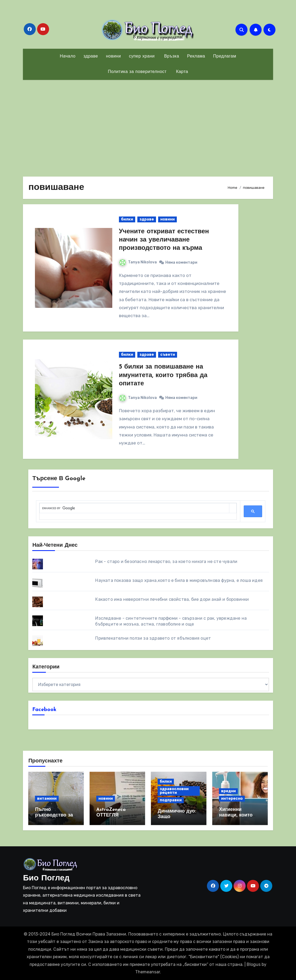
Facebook (44, 710)
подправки (171, 800)
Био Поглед (46, 878)
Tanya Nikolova (138, 262)
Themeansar (148, 972)
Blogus (254, 964)
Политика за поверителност (137, 72)
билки (127, 219)
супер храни (142, 56)
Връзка (171, 56)
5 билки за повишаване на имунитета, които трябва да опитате (163, 375)
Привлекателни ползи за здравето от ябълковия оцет (153, 638)
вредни (228, 791)
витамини (47, 799)
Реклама (196, 56)
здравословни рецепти (174, 791)
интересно (232, 799)
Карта (181, 72)
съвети (168, 355)
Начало (68, 56)
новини (113, 56)
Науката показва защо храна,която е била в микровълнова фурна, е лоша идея (179, 580)
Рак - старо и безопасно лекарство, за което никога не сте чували (166, 562)
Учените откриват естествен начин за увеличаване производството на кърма (164, 240)
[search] (134, 508)
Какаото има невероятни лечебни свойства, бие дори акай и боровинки (172, 599)
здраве (91, 56)
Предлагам (225, 56)
